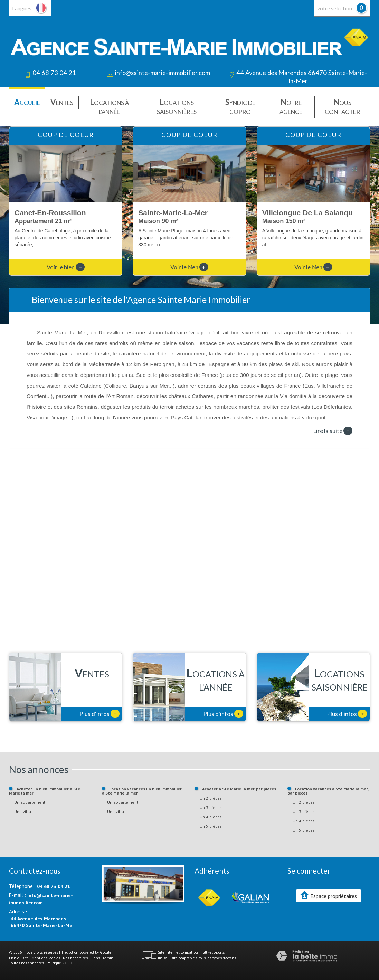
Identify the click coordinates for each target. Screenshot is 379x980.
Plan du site (19, 958)
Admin (108, 958)
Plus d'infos (100, 714)
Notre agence (291, 106)
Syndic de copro (240, 106)
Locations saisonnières (177, 106)
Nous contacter (342, 106)
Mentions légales (46, 958)
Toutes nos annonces (26, 963)
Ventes (62, 102)
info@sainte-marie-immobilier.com (162, 73)
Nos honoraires (75, 958)
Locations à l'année (109, 106)
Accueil (27, 102)
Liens (95, 958)
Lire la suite (333, 431)
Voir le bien (66, 267)
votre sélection (335, 8)
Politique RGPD (59, 963)
